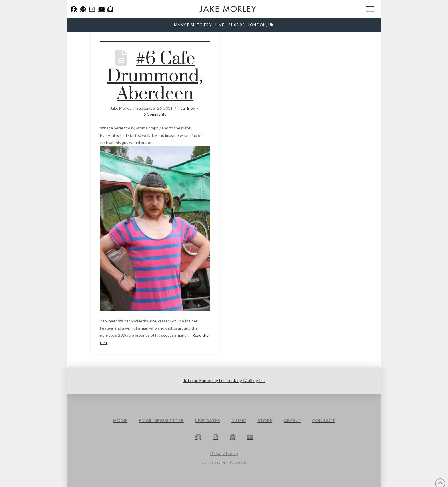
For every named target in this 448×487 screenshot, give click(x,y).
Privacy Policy (224, 453)
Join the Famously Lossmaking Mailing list (224, 380)
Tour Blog (186, 108)
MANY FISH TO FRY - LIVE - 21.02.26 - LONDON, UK (224, 25)
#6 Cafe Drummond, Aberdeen (155, 76)
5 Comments (155, 114)
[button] (370, 9)
